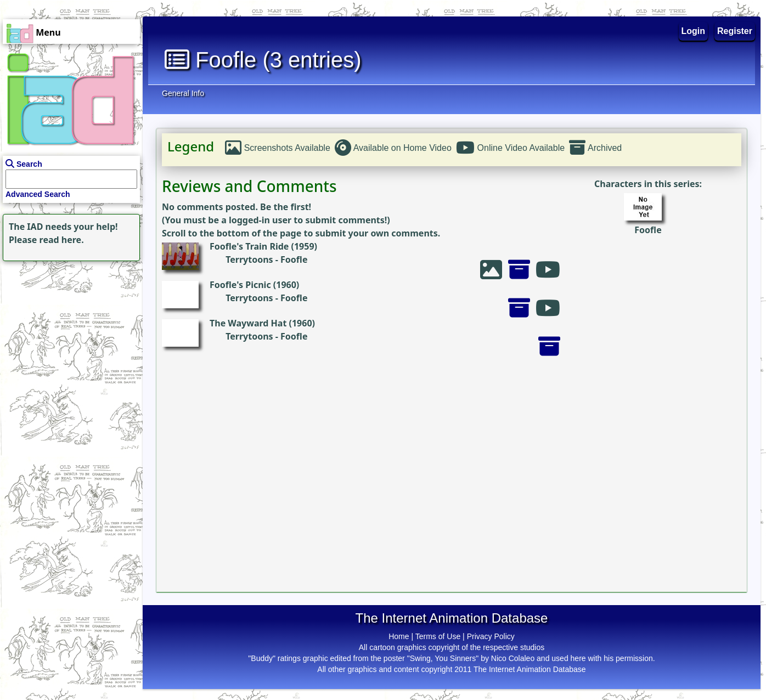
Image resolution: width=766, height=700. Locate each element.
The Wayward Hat (248, 323)
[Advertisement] (69, 332)
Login (694, 31)
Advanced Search (38, 194)
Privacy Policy (491, 636)
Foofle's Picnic (240, 285)
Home (399, 636)
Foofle (648, 230)
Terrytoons (249, 259)
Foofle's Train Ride (249, 246)
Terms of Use (438, 636)
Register (735, 31)
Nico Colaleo (513, 658)
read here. (62, 240)
